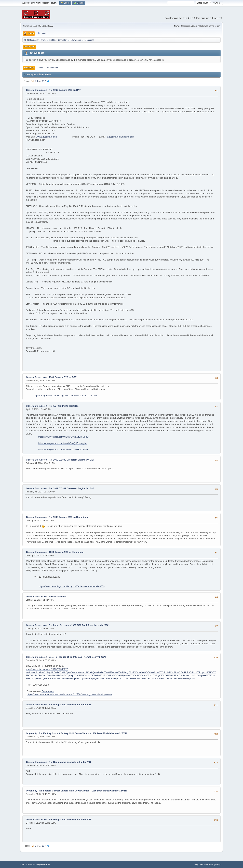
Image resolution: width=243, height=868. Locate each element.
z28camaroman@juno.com (121, 137)
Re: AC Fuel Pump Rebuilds (64, 406)
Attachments (53, 68)
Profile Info (29, 47)
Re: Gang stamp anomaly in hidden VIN (70, 705)
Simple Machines (43, 864)
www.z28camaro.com (47, 137)
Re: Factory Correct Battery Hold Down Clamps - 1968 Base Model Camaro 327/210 (83, 733)
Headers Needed (58, 596)
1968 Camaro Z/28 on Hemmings (66, 552)
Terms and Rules (207, 864)
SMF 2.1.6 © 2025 (28, 864)
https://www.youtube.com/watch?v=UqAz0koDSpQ (63, 437)
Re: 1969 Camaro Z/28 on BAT (65, 90)
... (41, 81)
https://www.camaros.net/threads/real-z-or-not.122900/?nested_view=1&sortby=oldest (70, 694)
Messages (29, 68)
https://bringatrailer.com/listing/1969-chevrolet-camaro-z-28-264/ (66, 396)
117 (44, 81)
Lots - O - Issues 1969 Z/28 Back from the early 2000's (78, 657)
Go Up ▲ (219, 864)
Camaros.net (48, 691)
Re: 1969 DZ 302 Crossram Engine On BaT (71, 460)
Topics (40, 68)
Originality (32, 733)
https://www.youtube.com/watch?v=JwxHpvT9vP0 (63, 449)
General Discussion (36, 90)
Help (196, 864)
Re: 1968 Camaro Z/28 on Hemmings (68, 517)
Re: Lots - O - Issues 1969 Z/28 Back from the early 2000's (80, 625)
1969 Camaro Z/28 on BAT (63, 377)
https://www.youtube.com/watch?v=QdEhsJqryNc (63, 443)
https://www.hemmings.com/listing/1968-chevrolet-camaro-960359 (72, 586)
